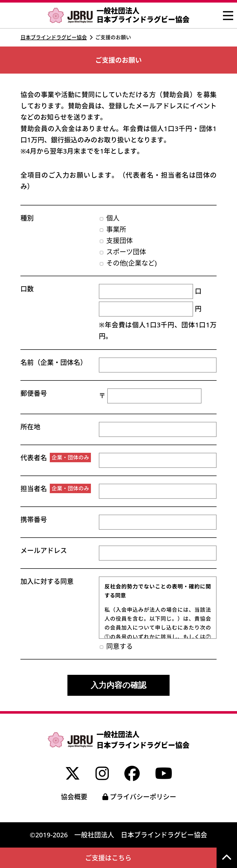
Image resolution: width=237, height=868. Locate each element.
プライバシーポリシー (139, 797)
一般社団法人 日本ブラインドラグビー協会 (119, 15)
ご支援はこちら (108, 858)
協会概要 (74, 797)
